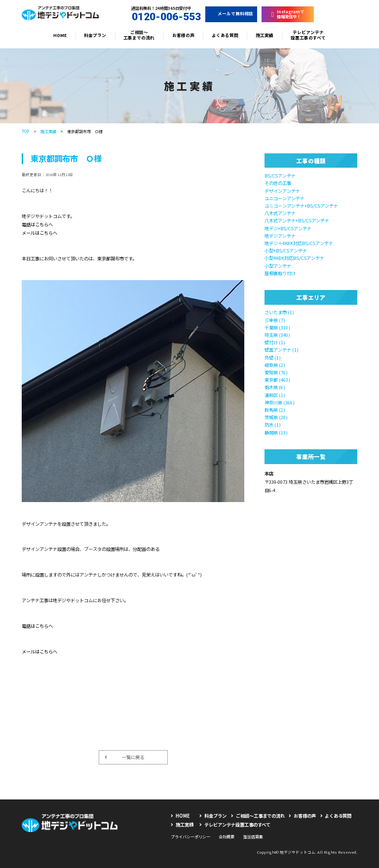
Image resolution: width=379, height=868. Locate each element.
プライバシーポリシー (190, 836)
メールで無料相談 (231, 14)
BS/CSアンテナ (280, 176)
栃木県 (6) (275, 387)
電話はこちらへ (37, 224)
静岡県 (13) (276, 433)
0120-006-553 (161, 17)
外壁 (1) (273, 358)
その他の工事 (278, 183)
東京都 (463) (277, 380)
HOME (60, 35)
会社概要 (227, 836)
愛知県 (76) (276, 372)
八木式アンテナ (280, 213)
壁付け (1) (275, 342)
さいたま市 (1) (279, 312)
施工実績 (265, 35)
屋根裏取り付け (280, 273)
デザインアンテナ (282, 191)
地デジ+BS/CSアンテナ (288, 228)
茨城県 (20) (276, 417)
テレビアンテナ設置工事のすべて (308, 35)
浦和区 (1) (275, 395)
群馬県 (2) (275, 410)
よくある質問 (225, 35)
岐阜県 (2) (275, 365)
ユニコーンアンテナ (284, 198)
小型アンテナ (278, 266)
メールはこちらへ (39, 233)
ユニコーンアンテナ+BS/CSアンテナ (301, 206)
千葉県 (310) (277, 327)
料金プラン (95, 35)
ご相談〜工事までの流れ (139, 35)
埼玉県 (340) (277, 335)
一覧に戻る (124, 757)
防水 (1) (273, 425)
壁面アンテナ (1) (282, 350)
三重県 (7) (275, 320)
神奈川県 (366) (280, 402)
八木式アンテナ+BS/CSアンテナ (297, 220)
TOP (25, 131)
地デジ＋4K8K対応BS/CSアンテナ (299, 243)
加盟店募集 (253, 836)
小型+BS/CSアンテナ (286, 251)
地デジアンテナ (280, 236)
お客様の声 (183, 35)
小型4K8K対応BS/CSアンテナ (294, 258)
